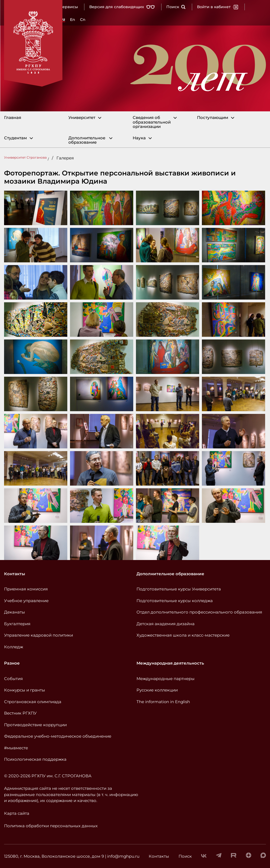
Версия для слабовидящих (122, 7)
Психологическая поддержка (35, 759)
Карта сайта (17, 813)
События (13, 679)
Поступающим (213, 118)
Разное (12, 663)
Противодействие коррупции (35, 725)
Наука (139, 138)
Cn (83, 20)
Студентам (15, 138)
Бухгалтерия (17, 624)
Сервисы (69, 7)
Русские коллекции (157, 690)
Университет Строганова (25, 157)
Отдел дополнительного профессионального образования (199, 612)
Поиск (176, 7)
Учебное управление (26, 601)
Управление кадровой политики (39, 635)
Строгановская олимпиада (33, 702)
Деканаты (15, 612)
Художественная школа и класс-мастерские (183, 635)
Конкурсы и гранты (25, 690)
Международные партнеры (166, 679)
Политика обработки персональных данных (51, 826)
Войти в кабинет (218, 7)
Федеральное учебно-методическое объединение (58, 736)
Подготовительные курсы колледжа (175, 601)
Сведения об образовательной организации (152, 122)
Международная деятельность (170, 663)
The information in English (163, 702)
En (73, 20)
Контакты (15, 574)
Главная (13, 118)
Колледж (14, 647)
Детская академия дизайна (166, 624)
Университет (82, 118)
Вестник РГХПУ (20, 713)
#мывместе (16, 748)
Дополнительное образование (87, 140)
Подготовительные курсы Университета (179, 589)
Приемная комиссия (26, 589)
